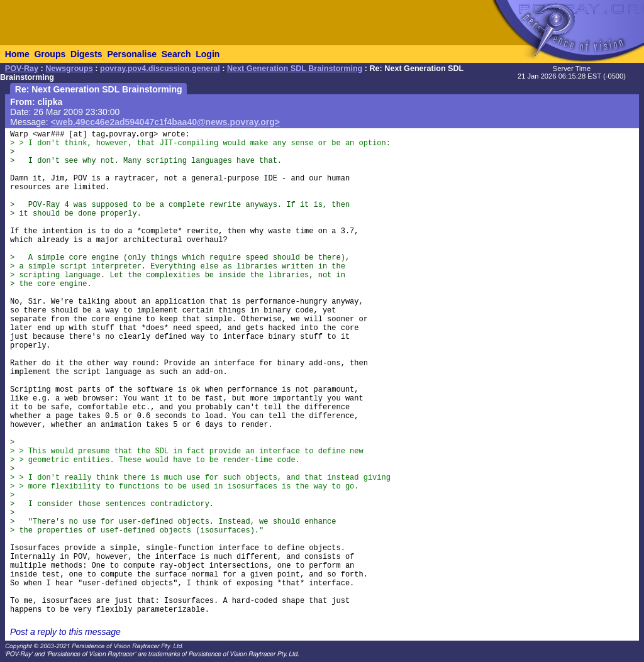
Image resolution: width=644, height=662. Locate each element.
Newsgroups (69, 69)
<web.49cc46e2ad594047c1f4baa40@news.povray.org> (165, 122)
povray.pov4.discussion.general (160, 69)
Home (17, 54)
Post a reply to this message (65, 632)
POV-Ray (22, 69)
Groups (50, 54)
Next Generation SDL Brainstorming (295, 69)
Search (176, 54)
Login (208, 54)
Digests (86, 54)
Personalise (132, 54)
